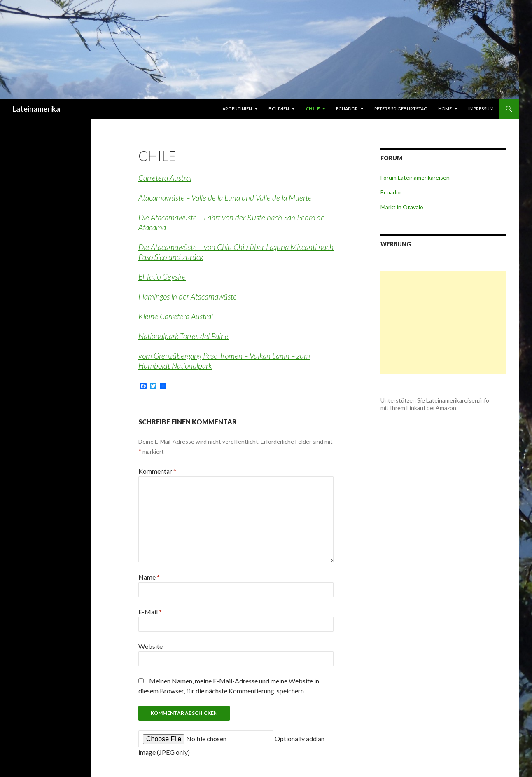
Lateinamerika (36, 109)
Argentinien (237, 109)
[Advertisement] (443, 323)
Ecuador (347, 109)
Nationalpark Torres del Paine (183, 336)
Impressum (481, 109)
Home (445, 109)
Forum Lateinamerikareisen (415, 177)
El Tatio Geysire (162, 277)
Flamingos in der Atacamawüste (188, 296)
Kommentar (157, 471)
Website (150, 646)
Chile (313, 109)
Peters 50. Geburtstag (401, 109)
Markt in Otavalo (402, 207)
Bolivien (279, 109)
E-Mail (150, 612)
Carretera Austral (165, 178)
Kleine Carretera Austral (176, 316)
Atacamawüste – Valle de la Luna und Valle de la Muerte (225, 198)
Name (149, 577)
